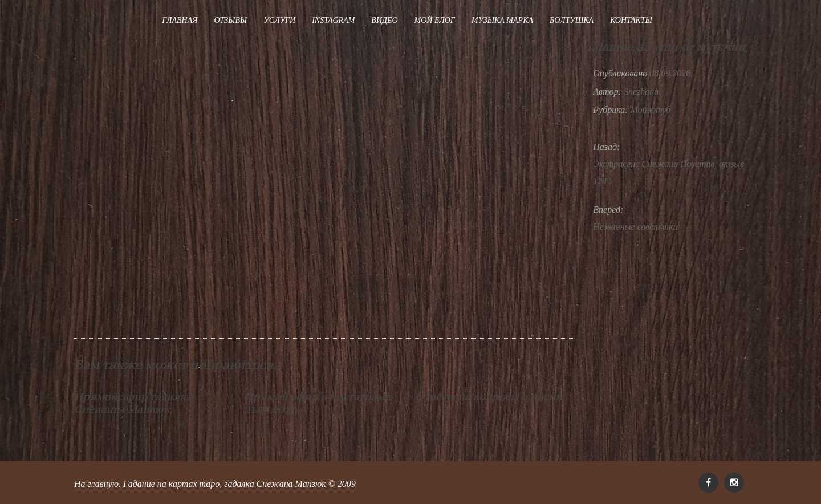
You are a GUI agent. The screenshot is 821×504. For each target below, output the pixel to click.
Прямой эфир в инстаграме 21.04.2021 (318, 403)
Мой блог (435, 20)
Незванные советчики (635, 227)
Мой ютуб (651, 110)
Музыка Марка (502, 20)
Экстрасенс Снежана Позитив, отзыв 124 (668, 172)
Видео (384, 20)
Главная (180, 20)
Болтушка (572, 20)
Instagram (333, 20)
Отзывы (230, 20)
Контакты (631, 20)
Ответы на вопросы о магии (489, 397)
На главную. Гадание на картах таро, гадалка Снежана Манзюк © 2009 (215, 484)
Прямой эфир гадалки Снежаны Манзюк (134, 403)
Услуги (279, 20)
